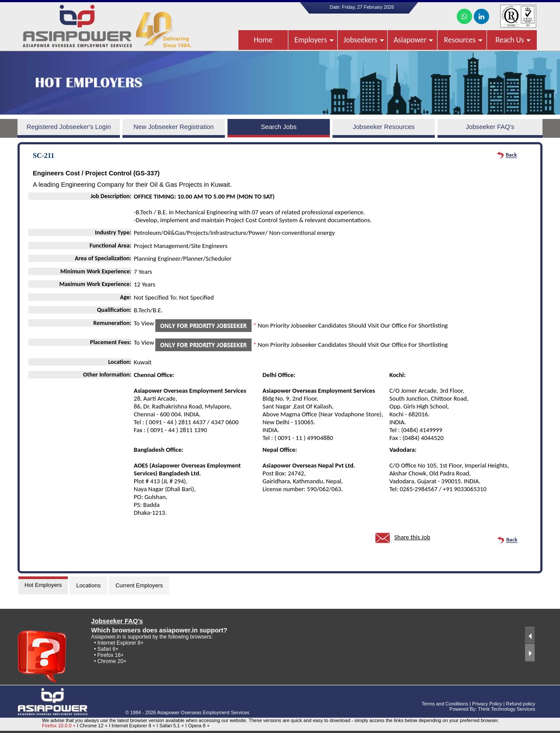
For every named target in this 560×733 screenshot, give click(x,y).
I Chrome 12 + (93, 726)
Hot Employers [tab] (43, 585)
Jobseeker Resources (384, 127)
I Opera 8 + (198, 726)
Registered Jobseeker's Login (69, 127)
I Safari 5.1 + (171, 726)
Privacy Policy (487, 704)
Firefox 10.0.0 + (59, 726)
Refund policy (521, 704)
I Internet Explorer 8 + (133, 726)
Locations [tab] (88, 585)
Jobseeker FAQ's (490, 127)
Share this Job (412, 537)
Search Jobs (278, 127)
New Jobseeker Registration (173, 127)
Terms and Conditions (445, 704)
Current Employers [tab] (139, 585)
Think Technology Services (507, 709)
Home (263, 40)
